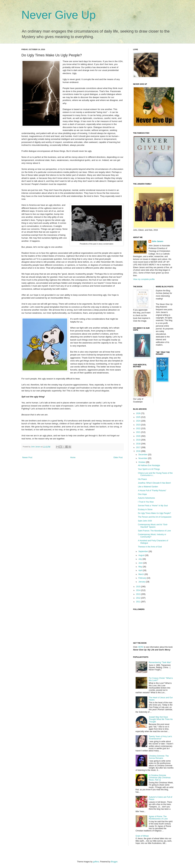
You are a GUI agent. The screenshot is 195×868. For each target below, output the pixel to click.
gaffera (96, 862)
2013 (139, 594)
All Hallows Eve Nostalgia (149, 465)
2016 (139, 451)
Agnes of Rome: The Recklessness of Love (158, 818)
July (140, 559)
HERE (141, 647)
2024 (139, 421)
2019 (139, 440)
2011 (139, 602)
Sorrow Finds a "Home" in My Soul (153, 506)
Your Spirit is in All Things (149, 469)
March (141, 574)
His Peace (142, 479)
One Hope (142, 494)
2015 (139, 587)
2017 (139, 447)
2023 (139, 425)
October (142, 462)
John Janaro (158, 241)
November (143, 458)
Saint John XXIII (145, 521)
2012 (139, 598)
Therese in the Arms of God (150, 547)
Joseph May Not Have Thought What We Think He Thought (161, 719)
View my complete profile (144, 279)
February (142, 578)
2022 (139, 428)
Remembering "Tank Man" (160, 662)
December (143, 455)
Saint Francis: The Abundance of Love (154, 531)
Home (73, 457)
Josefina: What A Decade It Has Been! (154, 483)
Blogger (114, 862)
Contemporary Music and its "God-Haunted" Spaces (153, 526)
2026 (139, 413)
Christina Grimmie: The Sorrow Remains (159, 757)
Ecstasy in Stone (145, 509)
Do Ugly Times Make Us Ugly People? (154, 513)
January (142, 582)
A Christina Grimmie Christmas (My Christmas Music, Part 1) (160, 778)
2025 (139, 417)
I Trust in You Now (146, 502)
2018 (139, 444)
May (140, 567)
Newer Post (27, 457)
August (142, 555)
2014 (139, 590)
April (141, 570)
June (141, 563)
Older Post (118, 457)
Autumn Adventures (146, 498)
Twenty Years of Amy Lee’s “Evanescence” (160, 738)
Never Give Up (59, 15)
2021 (139, 432)
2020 (139, 436)
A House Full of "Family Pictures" (152, 491)
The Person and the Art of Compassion (155, 517)
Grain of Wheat (142, 836)
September (143, 551)
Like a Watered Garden (148, 487)
